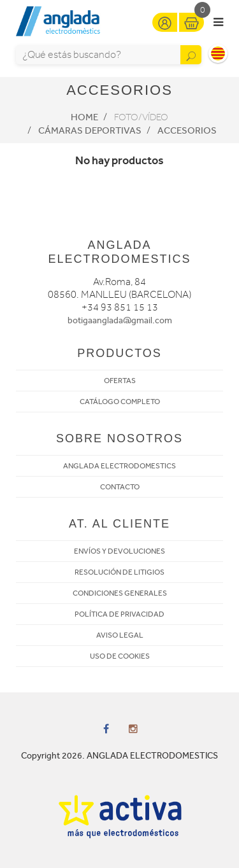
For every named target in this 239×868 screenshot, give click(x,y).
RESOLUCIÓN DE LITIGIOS (119, 572)
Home (84, 117)
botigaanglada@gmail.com (120, 320)
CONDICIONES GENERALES (120, 593)
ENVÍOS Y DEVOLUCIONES (119, 551)
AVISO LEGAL (120, 635)
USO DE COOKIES (120, 656)
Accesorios (187, 130)
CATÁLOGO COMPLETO (120, 402)
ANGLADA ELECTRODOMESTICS (119, 466)
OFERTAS (120, 381)
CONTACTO (120, 487)
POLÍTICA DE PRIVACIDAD (119, 614)
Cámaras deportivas (90, 130)
